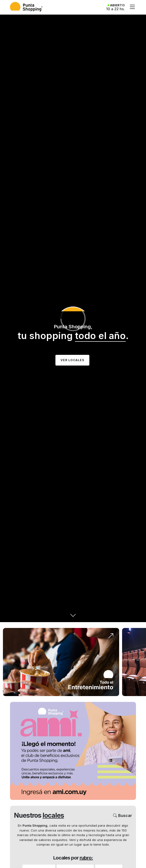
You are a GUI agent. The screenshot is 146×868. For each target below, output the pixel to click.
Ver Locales (72, 360)
